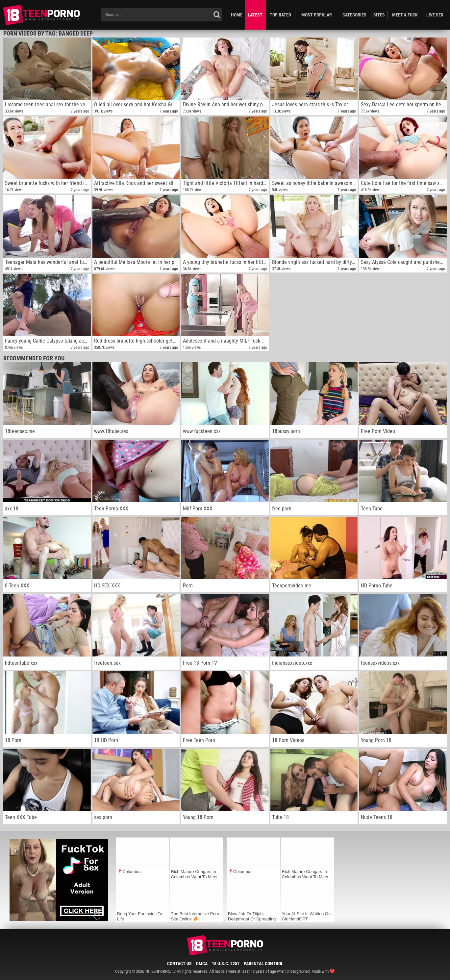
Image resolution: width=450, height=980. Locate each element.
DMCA (202, 964)
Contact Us (179, 964)
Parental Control (263, 964)
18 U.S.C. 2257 (226, 964)
